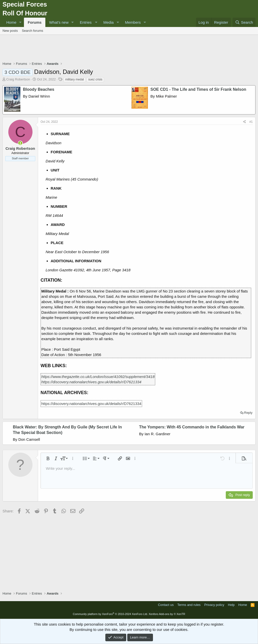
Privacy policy (214, 605)
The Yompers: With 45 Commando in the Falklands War (192, 427)
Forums (35, 22)
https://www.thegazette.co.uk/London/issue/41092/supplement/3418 (98, 377)
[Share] (245, 122)
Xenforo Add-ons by (167, 614)
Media (108, 22)
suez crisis (95, 79)
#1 (251, 122)
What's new (59, 22)
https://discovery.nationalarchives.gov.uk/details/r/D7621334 (91, 382)
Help (231, 605)
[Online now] (20, 143)
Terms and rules (189, 605)
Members (133, 22)
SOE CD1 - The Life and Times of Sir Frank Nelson (198, 89)
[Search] (244, 22)
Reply (248, 413)
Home (11, 22)
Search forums (33, 31)
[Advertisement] (129, 49)
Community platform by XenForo (110, 614)
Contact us (166, 605)
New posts (10, 31)
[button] (20, 22)
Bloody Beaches (39, 89)
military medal (75, 79)
